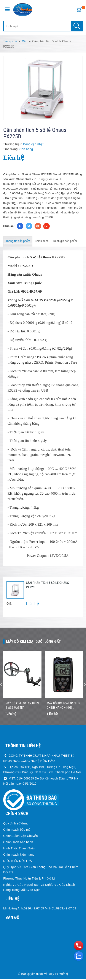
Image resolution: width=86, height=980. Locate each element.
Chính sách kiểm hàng (19, 856)
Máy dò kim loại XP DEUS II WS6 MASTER (22, 707)
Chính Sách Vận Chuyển (21, 837)
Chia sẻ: (9, 226)
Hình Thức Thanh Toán (19, 850)
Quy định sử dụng (16, 825)
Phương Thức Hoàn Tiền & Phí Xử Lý (29, 880)
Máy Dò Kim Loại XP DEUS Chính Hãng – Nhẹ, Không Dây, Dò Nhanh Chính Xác (64, 707)
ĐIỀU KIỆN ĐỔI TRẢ (18, 862)
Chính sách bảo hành (18, 843)
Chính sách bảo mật (17, 831)
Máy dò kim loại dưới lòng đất (33, 641)
